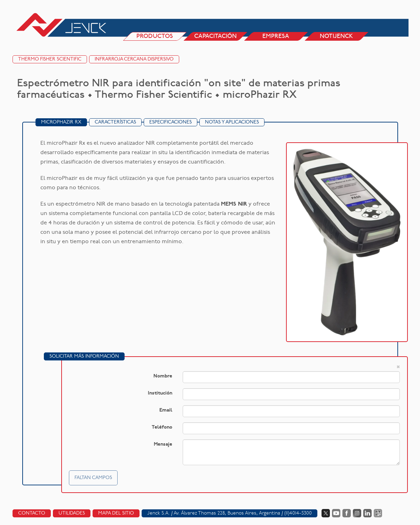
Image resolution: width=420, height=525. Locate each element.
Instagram (357, 513)
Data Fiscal (378, 513)
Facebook (347, 513)
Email (166, 410)
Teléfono (162, 427)
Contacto (32, 513)
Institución (160, 393)
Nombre (163, 376)
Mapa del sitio (116, 513)
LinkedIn (367, 513)
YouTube (336, 513)
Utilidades (72, 513)
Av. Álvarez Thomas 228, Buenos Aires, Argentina (227, 513)
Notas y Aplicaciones (232, 122)
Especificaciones (171, 122)
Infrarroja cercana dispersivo (134, 59)
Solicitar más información (84, 356)
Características (115, 122)
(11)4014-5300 (298, 513)
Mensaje (163, 444)
